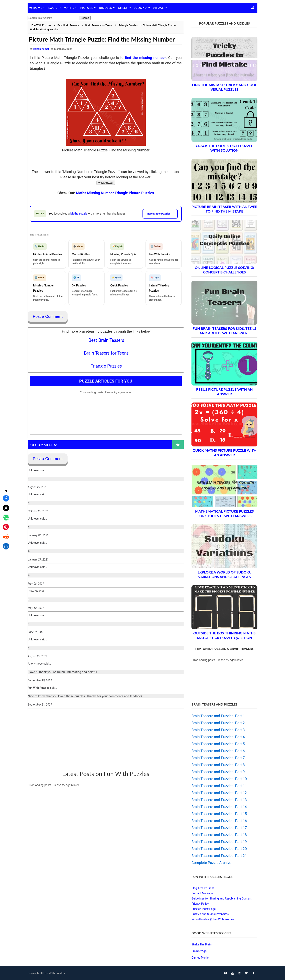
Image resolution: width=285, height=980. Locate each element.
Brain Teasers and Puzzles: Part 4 (218, 737)
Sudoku (140, 8)
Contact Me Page (202, 893)
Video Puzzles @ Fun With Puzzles (213, 919)
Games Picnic (200, 958)
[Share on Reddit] (5, 507)
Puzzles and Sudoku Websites (210, 914)
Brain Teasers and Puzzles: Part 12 (219, 793)
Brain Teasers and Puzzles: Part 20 (219, 849)
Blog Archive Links (203, 888)
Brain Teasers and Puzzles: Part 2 (218, 723)
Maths (69, 8)
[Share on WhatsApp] (5, 488)
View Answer (106, 183)
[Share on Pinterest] (5, 498)
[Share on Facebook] (5, 469)
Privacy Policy (200, 904)
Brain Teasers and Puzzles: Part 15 (219, 814)
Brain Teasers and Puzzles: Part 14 (219, 807)
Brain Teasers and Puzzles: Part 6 (218, 751)
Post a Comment (48, 316)
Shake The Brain (201, 944)
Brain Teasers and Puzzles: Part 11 (219, 786)
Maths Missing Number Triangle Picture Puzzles (115, 193)
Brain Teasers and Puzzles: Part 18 (219, 835)
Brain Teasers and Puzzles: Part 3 (218, 730)
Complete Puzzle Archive (211, 863)
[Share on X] (5, 479)
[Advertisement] (106, 740)
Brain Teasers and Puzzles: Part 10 (219, 779)
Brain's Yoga (199, 951)
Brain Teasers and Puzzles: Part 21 (219, 856)
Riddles (106, 8)
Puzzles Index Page (204, 909)
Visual (158, 8)
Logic (53, 8)
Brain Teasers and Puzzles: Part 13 (219, 800)
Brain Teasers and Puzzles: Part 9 (218, 772)
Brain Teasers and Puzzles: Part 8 (218, 765)
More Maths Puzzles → (160, 214)
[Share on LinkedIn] (5, 517)
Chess (123, 8)
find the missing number (145, 58)
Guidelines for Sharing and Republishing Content (221, 898)
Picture (87, 8)
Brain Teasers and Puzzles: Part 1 (218, 716)
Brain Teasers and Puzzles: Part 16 (219, 821)
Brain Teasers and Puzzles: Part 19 (219, 842)
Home (38, 8)
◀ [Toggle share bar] (5, 461)
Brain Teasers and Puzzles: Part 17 (219, 828)
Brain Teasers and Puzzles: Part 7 (218, 758)
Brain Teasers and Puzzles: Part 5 (218, 744)
